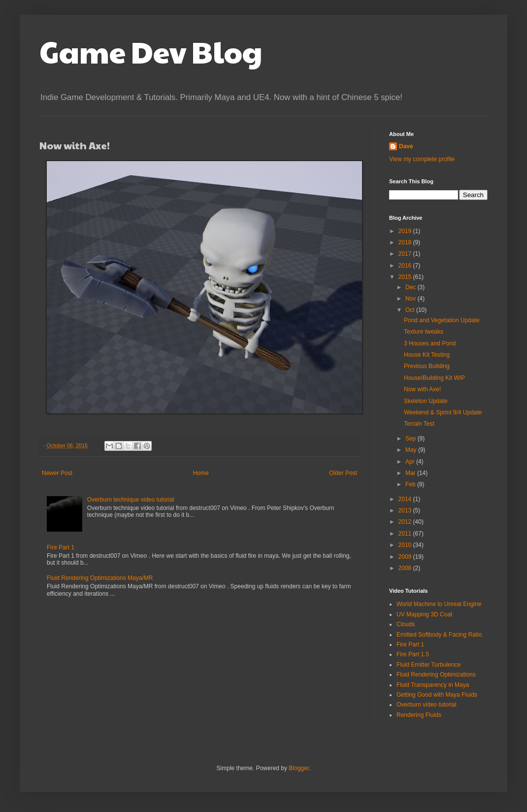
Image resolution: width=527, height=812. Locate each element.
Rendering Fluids (419, 715)
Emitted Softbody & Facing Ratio (439, 635)
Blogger (299, 768)
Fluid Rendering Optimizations (436, 675)
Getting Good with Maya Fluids (437, 695)
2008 (406, 568)
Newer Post (57, 473)
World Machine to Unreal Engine (439, 604)
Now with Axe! (422, 389)
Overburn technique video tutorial (131, 500)
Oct (411, 310)
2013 (406, 510)
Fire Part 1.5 (413, 654)
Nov (412, 299)
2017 (406, 254)
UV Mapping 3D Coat (424, 614)
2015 (406, 277)
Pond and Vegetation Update (442, 320)
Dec (412, 287)
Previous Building (427, 366)
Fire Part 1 (61, 547)
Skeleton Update (426, 401)
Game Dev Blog (151, 51)
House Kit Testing (427, 355)
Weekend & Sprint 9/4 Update (443, 412)
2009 (406, 557)
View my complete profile (422, 159)
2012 (406, 522)
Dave (406, 146)
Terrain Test (419, 424)
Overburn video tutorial (426, 705)
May (412, 450)
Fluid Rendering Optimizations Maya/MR (100, 578)
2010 (406, 545)
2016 (406, 266)
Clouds (406, 624)
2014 (406, 499)
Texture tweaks (424, 332)
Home (201, 473)
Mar (411, 473)
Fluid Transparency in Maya (433, 685)
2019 (406, 231)
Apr (411, 462)
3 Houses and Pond (430, 343)
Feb (411, 484)
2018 (406, 242)
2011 (406, 534)
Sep (412, 439)
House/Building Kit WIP (434, 378)
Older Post (343, 473)
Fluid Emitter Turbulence (428, 665)
